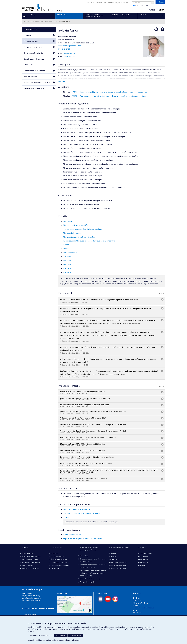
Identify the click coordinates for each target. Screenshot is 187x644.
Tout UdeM (144, 6)
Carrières (142, 566)
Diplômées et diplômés (33, 53)
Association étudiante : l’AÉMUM (37, 82)
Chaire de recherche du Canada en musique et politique (93, 566)
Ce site (136, 6)
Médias (135, 610)
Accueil (27, 21)
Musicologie (68, 221)
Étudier (25, 548)
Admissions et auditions (31, 569)
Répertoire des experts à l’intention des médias (83, 538)
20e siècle (67, 257)
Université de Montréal (31, 8)
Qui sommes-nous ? (145, 553)
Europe (66, 245)
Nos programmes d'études (32, 556)
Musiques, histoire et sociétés (75, 225)
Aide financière (27, 566)
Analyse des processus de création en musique (82, 229)
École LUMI (29, 65)
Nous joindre (143, 562)
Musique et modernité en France (76, 509)
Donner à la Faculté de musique (143, 608)
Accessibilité (137, 600)
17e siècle (67, 268)
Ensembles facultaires (30, 559)
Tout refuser (61, 635)
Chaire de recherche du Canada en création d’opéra (93, 560)
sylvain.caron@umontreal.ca (70, 46)
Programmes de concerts (118, 562)
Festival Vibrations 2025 (118, 566)
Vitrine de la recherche (72, 534)
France (66, 249)
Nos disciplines (27, 553)
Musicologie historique (72, 233)
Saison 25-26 (114, 559)
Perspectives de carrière (31, 562)
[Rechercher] (153, 3)
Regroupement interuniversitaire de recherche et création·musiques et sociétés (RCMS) (93, 573)
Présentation (85, 556)
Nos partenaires (31, 77)
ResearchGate (69, 54)
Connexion (125, 3)
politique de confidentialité (46, 640)
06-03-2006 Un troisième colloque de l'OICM (82, 513)
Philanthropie (143, 559)
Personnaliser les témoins (41, 635)
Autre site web (70, 57)
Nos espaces (143, 556)
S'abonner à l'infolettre (140, 603)
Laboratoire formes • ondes (90, 579)
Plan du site (136, 598)
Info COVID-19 (137, 613)
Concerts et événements (119, 548)
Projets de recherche (88, 582)
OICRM (66, 517)
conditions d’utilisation (71, 640)
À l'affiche (113, 553)
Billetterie (113, 556)
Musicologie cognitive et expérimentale (79, 237)
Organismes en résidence (34, 71)
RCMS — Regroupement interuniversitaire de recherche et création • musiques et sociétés (110, 92)
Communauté (37, 21)
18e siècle (67, 264)
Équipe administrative (33, 47)
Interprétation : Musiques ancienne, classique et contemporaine (89, 241)
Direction (28, 35)
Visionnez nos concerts (118, 569)
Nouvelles (136, 605)
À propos (142, 548)
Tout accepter (76, 635)
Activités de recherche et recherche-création (90, 549)
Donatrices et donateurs (34, 59)
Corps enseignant (50, 21)
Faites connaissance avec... (35, 88)
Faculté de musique (54, 10)
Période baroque (70, 253)
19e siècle (67, 260)
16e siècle (67, 272)
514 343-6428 (64, 49)
